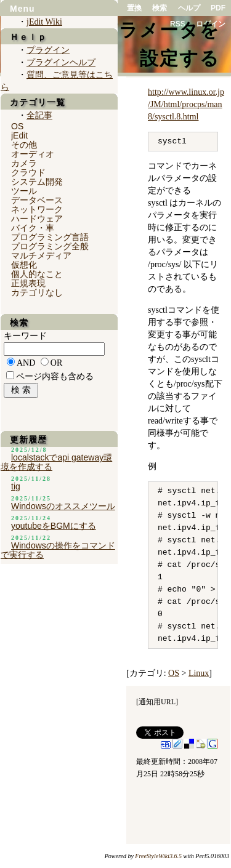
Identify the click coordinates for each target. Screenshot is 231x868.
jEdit (19, 135)
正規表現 (28, 283)
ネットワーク (37, 209)
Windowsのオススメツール (63, 506)
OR (56, 363)
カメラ (24, 163)
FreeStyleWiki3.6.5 (158, 856)
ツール (24, 191)
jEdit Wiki (44, 22)
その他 (24, 145)
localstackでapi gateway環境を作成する (56, 462)
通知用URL (157, 702)
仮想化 (24, 265)
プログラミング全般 (50, 246)
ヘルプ (189, 8)
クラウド (28, 172)
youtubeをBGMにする (54, 526)
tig (16, 486)
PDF (218, 8)
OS (174, 673)
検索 (160, 8)
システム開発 (37, 182)
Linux (199, 673)
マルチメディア (41, 255)
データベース (37, 200)
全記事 (39, 115)
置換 (134, 8)
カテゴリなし (37, 292)
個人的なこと (37, 274)
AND (26, 363)
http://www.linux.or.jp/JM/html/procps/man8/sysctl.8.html (186, 104)
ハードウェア (37, 219)
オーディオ (33, 154)
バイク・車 (33, 228)
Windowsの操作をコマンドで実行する (58, 550)
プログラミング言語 (50, 237)
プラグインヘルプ (61, 62)
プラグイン (48, 50)
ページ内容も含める (55, 376)
